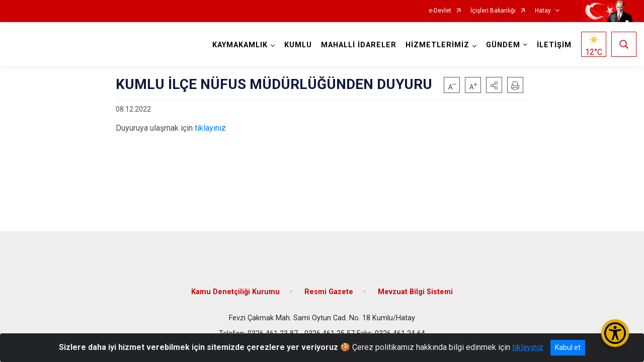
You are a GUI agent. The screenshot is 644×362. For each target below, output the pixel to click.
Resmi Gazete (329, 288)
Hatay (543, 11)
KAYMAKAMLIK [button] (239, 45)
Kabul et (568, 347)
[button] (494, 85)
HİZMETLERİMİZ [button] (436, 45)
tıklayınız (210, 128)
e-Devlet (440, 11)
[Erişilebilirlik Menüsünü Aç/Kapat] (615, 333)
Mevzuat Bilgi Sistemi (415, 288)
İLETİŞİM (553, 45)
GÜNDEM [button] (502, 45)
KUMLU (297, 45)
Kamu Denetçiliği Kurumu (235, 288)
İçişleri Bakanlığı (493, 11)
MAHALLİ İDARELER (358, 45)
